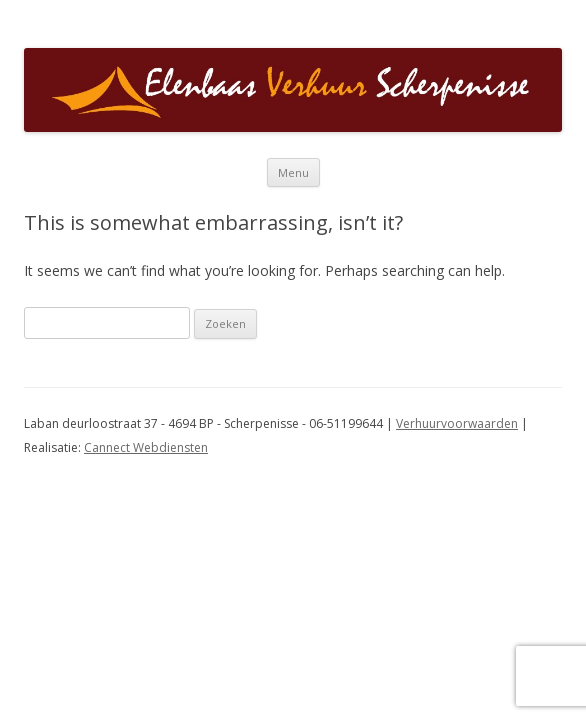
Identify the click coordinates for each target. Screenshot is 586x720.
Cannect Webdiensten (146, 447)
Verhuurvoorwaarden (457, 423)
